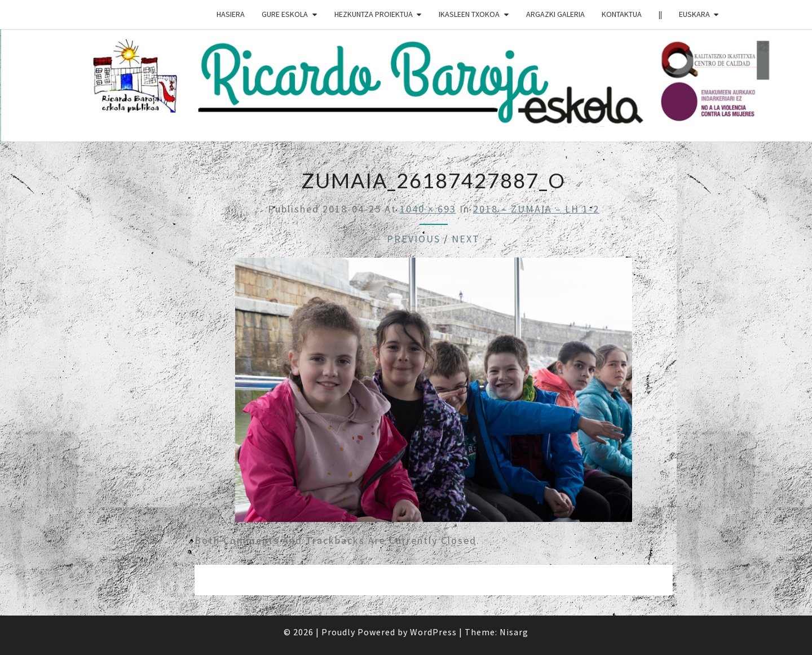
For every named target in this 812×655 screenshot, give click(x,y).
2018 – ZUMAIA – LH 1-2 (536, 209)
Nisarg (514, 632)
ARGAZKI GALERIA (555, 14)
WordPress (433, 632)
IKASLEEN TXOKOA (469, 14)
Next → (473, 239)
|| (660, 14)
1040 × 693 (428, 209)
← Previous (406, 239)
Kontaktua (622, 14)
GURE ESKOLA (285, 14)
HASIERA (231, 14)
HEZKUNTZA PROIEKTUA (374, 14)
